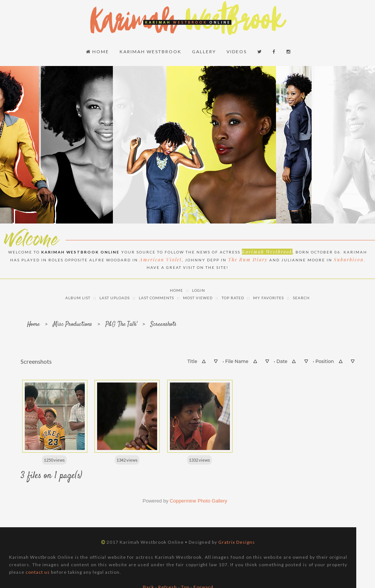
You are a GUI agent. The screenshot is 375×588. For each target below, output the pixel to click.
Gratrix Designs (237, 542)
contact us (38, 572)
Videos (237, 52)
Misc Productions (73, 325)
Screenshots (163, 325)
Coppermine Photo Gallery (199, 501)
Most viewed (198, 298)
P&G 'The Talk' (121, 325)
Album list (78, 298)
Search (301, 298)
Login (199, 290)
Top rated (233, 298)
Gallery (204, 52)
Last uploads (115, 298)
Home (97, 52)
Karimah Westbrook (151, 52)
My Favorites (268, 298)
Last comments (156, 298)
